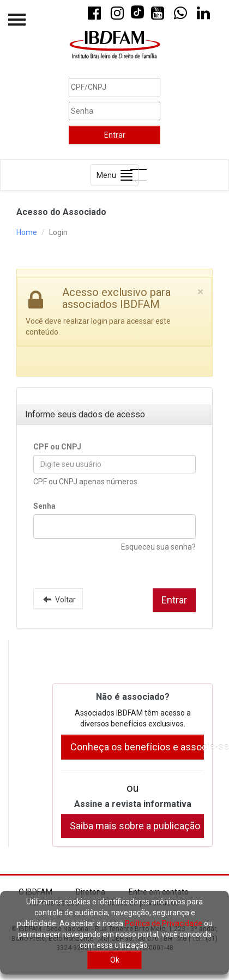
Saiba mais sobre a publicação (135, 826)
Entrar (115, 135)
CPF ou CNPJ (57, 447)
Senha (44, 506)
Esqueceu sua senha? (158, 547)
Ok (115, 960)
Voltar (58, 599)
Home (27, 232)
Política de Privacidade (164, 923)
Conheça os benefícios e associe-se (137, 747)
